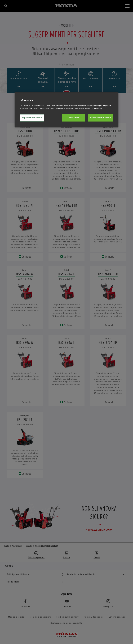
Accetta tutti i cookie (101, 118)
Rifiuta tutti (74, 118)
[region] (66, 110)
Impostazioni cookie (32, 118)
